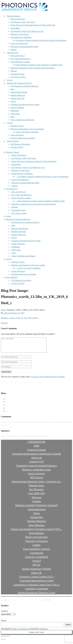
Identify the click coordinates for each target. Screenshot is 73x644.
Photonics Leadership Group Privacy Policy (22, 385)
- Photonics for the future (20, 170)
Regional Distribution (19, 92)
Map (12, 89)
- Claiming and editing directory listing (25, 241)
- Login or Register (18, 244)
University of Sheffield (36, 560)
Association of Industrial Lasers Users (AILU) (36, 587)
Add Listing (15, 114)
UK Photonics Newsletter (20, 144)
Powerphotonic (37, 536)
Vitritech (36, 564)
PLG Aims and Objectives (21, 59)
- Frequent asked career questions (23, 274)
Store (13, 117)
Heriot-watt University (36, 540)
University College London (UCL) (36, 579)
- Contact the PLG (18, 283)
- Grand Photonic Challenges (22, 174)
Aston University (36, 476)
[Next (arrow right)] (4, 642)
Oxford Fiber (36, 520)
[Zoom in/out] (2, 639)
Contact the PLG (17, 147)
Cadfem (37, 548)
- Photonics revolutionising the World (25, 183)
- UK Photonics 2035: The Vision (23, 158)
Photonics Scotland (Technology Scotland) (36, 508)
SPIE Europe (36, 480)
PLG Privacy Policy (18, 77)
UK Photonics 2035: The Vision (23, 22)
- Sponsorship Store (18, 210)
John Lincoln (9, 313)
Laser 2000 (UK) (36, 496)
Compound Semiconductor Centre (36, 583)
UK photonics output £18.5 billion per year (27, 31)
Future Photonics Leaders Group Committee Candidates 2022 (39, 65)
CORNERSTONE (36, 445)
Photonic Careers (17, 126)
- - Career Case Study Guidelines (28, 268)
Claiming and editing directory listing (25, 105)
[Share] (7, 639)
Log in (8, 405)
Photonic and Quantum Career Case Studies (27, 129)
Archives (4, 614)
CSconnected (37, 556)
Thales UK (36, 575)
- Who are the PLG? (18, 192)
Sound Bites (15, 28)
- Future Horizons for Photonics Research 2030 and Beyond (33, 161)
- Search (14, 238)
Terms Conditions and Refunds (22, 120)
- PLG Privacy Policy (19, 213)
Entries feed (10, 408)
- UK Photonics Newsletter (21, 280)
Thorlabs (37, 504)
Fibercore (37, 500)
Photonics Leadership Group (37, 472)
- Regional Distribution (19, 229)
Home (3, 310)
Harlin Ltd (36, 460)
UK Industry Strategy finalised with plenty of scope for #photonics (41, 40)
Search (13, 101)
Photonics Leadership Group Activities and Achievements (33, 68)
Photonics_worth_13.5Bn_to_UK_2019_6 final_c (20, 318)
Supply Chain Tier (18, 98)
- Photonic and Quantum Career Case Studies (28, 265)
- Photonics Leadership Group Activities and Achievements (33, 204)
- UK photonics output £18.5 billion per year (28, 167)
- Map (13, 225)
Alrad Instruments (36, 512)
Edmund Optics (37, 488)
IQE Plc (36, 567)
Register (9, 402)
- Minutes (14, 207)
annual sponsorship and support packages (25, 603)
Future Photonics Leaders (20, 62)
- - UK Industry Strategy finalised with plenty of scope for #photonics (42, 177)
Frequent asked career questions (23, 138)
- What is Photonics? (18, 155)
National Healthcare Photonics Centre (36, 595)
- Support (14, 186)
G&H (36, 448)
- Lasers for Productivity (20, 180)
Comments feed (12, 411)
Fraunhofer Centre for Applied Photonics (36, 468)
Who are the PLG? (18, 56)
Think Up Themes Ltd (21, 632)
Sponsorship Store (18, 74)
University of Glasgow (36, 544)
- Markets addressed (18, 232)
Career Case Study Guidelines (27, 132)
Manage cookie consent (10, 391)
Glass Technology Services (36, 552)
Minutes (14, 71)
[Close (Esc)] (9, 639)
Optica (36, 516)
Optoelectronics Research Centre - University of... (36, 484)
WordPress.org (11, 414)
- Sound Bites (16, 164)
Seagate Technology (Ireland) (36, 572)
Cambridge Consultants (37, 591)
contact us (12, 428)
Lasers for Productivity (19, 43)
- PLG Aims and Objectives (21, 195)
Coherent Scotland (36, 453)
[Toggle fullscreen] (4, 639)
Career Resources (17, 135)
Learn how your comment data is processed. (48, 380)
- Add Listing (16, 250)
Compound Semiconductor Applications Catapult (37, 456)
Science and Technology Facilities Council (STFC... (36, 532)
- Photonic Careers (18, 262)
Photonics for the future (20, 34)
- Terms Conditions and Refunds (23, 256)
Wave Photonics (36, 528)
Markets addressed (18, 95)
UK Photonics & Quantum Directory (25, 86)
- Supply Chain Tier (18, 235)
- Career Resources (18, 271)
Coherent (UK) (36, 464)
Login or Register (17, 108)
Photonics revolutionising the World (24, 47)
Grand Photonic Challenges (21, 37)
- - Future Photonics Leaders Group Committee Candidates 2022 (40, 201)
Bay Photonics (36, 492)
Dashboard (15, 111)
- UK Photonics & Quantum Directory (25, 222)
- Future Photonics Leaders (21, 198)
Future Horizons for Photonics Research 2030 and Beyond (33, 25)
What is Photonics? (18, 19)
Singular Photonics (37, 524)
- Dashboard (15, 247)
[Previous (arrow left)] (2, 642)
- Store (13, 253)
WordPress (44, 632)
